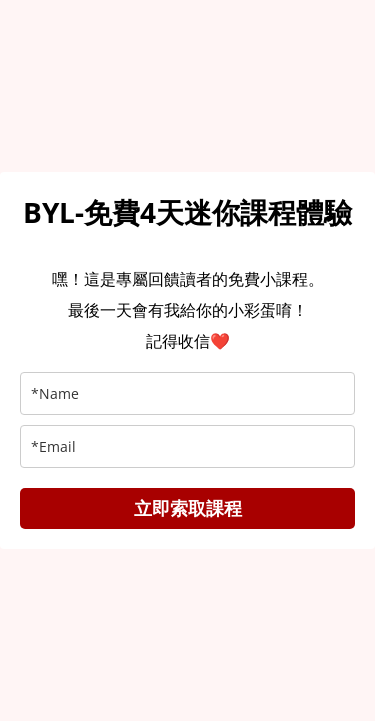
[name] (187, 393)
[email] (187, 446)
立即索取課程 (188, 508)
